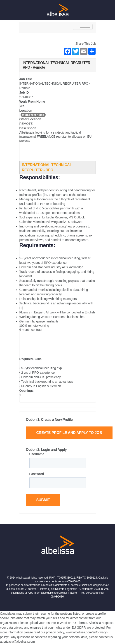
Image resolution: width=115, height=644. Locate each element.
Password (37, 474)
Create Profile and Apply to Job (69, 433)
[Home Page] (58, 10)
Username (37, 454)
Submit (43, 500)
